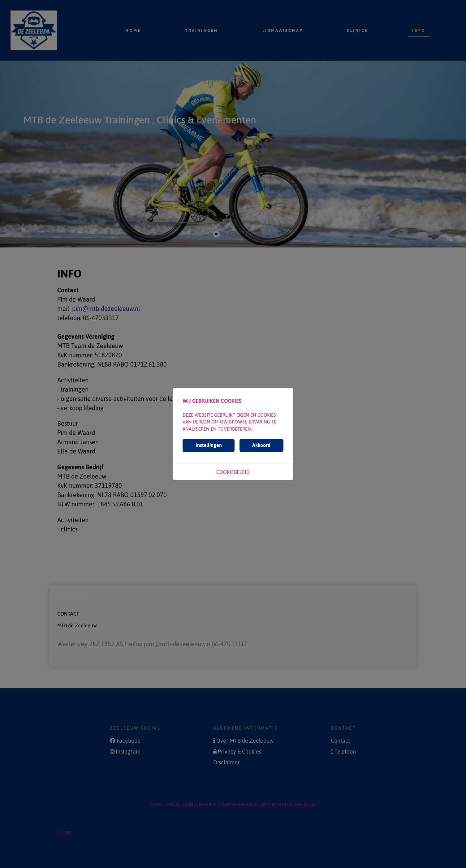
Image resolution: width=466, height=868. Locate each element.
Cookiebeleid (233, 472)
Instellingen (209, 445)
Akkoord (261, 445)
